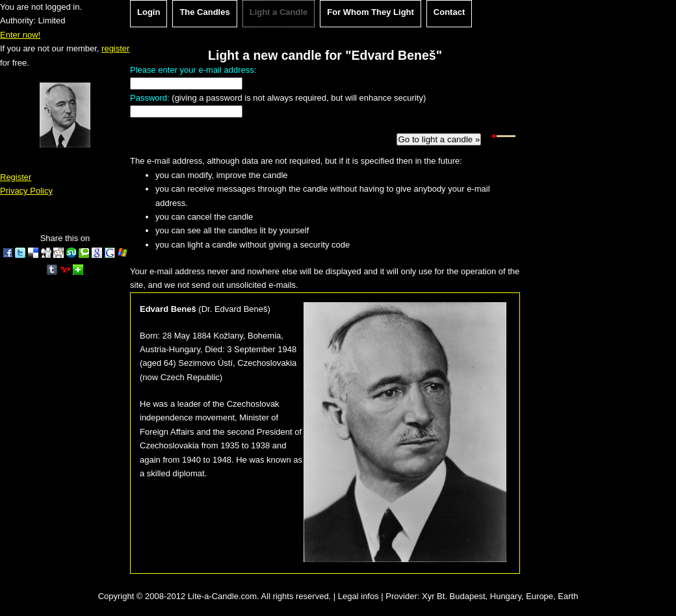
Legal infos (358, 596)
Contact (449, 12)
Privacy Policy (26, 191)
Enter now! (20, 35)
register (115, 48)
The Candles (204, 12)
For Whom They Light (370, 12)
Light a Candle (279, 12)
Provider (401, 596)
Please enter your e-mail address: (193, 70)
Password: (150, 98)
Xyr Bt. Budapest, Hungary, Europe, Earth (500, 596)
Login (149, 12)
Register (16, 177)
